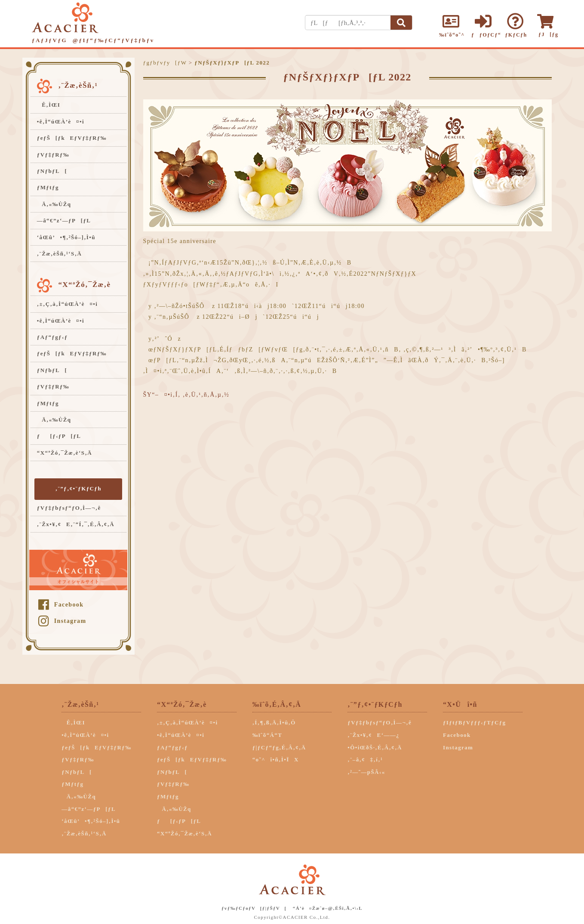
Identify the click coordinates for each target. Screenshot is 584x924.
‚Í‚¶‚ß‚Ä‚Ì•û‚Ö (274, 722)
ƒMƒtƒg (48, 187)
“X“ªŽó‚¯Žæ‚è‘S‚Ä (65, 453)
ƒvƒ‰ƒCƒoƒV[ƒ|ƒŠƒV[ (254, 908)
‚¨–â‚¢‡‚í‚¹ (365, 759)
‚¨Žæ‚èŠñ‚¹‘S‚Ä (59, 254)
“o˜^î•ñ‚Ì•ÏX (276, 759)
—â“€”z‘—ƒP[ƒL (64, 220)
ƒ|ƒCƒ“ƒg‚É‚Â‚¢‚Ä (279, 747)
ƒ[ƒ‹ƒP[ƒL (59, 436)
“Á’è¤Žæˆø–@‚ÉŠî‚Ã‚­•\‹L (328, 908)
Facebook (61, 605)
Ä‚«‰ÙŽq (54, 204)
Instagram (62, 621)
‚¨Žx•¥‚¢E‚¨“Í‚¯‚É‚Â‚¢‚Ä (76, 524)
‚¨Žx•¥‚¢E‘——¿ (373, 735)
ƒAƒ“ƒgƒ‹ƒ (55, 337)
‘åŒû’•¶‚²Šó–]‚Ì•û (66, 237)
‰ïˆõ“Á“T (267, 735)
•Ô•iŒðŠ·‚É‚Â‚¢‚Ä (375, 747)
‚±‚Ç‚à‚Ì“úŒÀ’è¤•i (67, 304)
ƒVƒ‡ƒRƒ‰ (53, 155)
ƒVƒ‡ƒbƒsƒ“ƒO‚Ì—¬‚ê (69, 508)
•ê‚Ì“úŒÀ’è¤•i (61, 122)
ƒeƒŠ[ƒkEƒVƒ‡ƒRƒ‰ (72, 138)
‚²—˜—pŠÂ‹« (366, 772)
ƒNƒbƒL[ (52, 171)
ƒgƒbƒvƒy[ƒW (165, 63)
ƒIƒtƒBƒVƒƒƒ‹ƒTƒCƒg (475, 722)
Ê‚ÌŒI (49, 105)
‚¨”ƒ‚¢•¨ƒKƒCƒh (78, 488)
